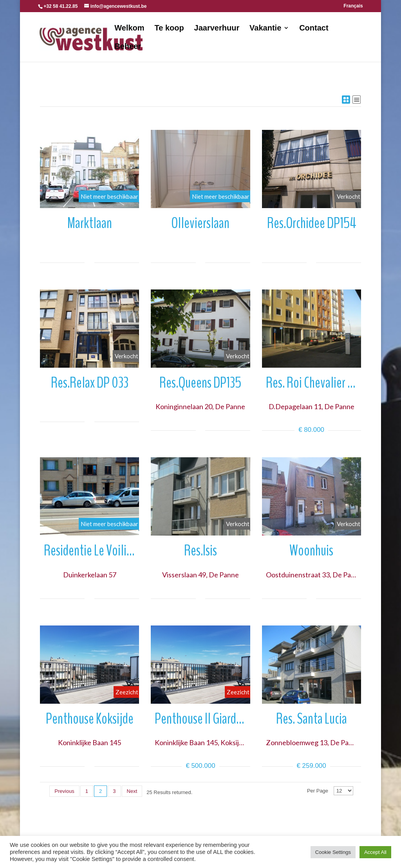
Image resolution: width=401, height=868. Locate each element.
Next (132, 791)
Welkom (129, 29)
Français (353, 6)
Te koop (169, 29)
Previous (64, 791)
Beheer (128, 47)
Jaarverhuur (217, 29)
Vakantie (265, 29)
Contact (314, 29)
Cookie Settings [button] (333, 852)
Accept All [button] (375, 852)
